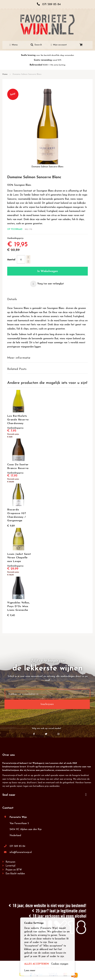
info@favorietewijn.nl (21, 852)
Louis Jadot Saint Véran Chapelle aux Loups (19, 558)
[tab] (47, 300)
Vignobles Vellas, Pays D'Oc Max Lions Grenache (19, 606)
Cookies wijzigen (60, 964)
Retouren (10, 862)
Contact (8, 808)
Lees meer (30, 971)
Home (5, 74)
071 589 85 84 (17, 846)
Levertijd (10, 866)
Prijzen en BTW (14, 870)
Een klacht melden (15, 874)
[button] (47, 284)
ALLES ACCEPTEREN (37, 964)
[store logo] (47, 25)
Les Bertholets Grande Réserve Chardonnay (18, 420)
